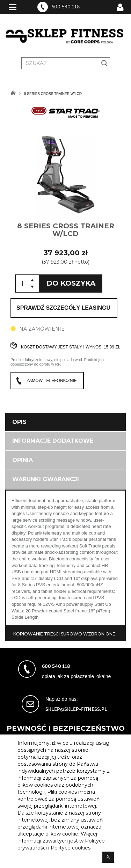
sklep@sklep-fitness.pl (76, 709)
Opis (19, 422)
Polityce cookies (71, 848)
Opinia (23, 460)
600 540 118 (65, 7)
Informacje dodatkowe (53, 441)
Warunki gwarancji (46, 479)
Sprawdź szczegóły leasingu (63, 308)
